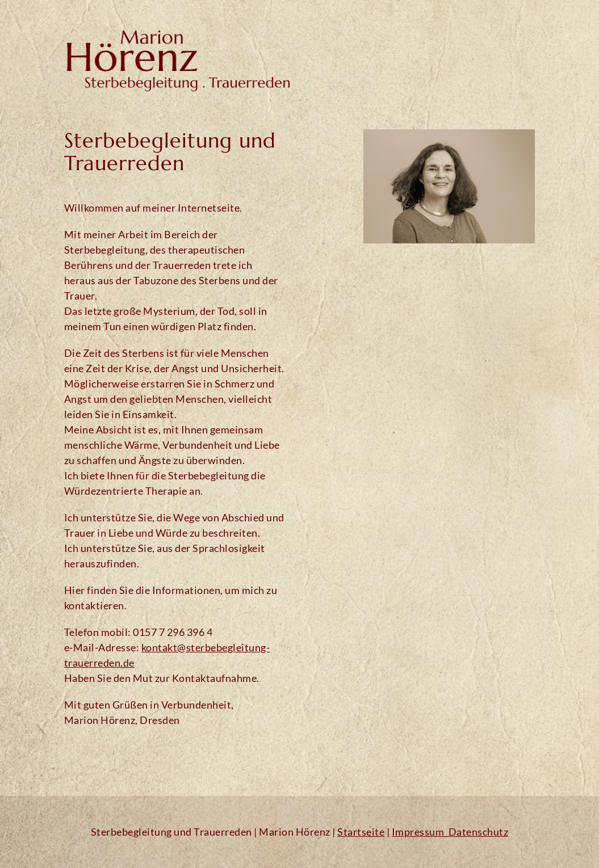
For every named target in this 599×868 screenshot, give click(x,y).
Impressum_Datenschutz (450, 832)
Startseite (361, 832)
